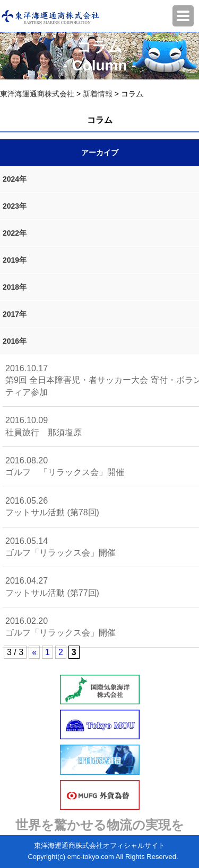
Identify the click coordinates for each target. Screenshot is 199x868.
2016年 (15, 341)
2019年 (15, 260)
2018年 (15, 287)
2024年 (15, 179)
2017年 (15, 314)
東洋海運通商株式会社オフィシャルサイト (99, 845)
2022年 (15, 233)
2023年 (15, 206)
